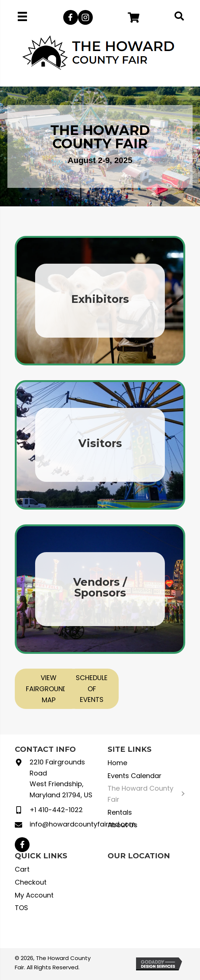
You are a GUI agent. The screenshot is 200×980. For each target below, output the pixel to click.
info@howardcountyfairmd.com (83, 824)
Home (117, 763)
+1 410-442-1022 (56, 810)
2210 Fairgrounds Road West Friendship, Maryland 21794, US (61, 778)
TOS (21, 908)
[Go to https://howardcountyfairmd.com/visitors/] (100, 445)
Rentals (120, 812)
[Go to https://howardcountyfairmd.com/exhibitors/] (100, 301)
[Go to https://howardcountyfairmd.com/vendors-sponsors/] (100, 589)
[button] (71, 17)
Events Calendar (135, 776)
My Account (34, 895)
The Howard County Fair (140, 794)
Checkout (31, 882)
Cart (22, 869)
